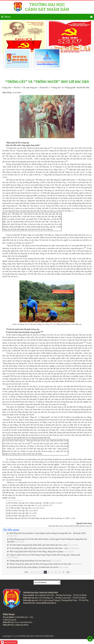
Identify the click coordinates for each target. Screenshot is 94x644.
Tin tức (17, 88)
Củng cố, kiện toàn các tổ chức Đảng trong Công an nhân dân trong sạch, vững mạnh (44, 555)
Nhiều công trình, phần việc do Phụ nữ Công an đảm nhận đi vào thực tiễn (39, 564)
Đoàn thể (44, 88)
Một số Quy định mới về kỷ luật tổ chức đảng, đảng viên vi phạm (35, 552)
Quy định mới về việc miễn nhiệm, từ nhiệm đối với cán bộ (33, 567)
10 (63, 572)
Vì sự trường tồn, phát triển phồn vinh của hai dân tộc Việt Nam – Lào (37, 548)
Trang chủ (7, 88)
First (26, 572)
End (68, 572)
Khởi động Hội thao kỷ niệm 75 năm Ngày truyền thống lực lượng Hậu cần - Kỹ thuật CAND (46, 533)
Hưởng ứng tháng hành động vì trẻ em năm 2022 (29, 561)
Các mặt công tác (30, 88)
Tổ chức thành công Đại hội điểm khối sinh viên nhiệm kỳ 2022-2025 (37, 545)
